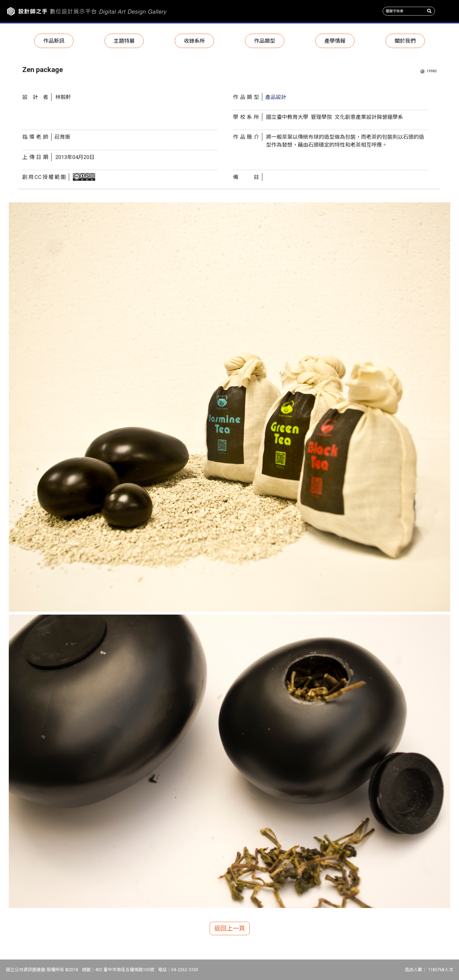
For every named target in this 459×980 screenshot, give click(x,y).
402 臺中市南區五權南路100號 (125, 970)
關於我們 (405, 41)
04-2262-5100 (185, 970)
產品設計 (276, 97)
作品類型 (265, 41)
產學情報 (335, 41)
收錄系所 (194, 41)
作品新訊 (54, 41)
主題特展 (124, 41)
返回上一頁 (230, 928)
